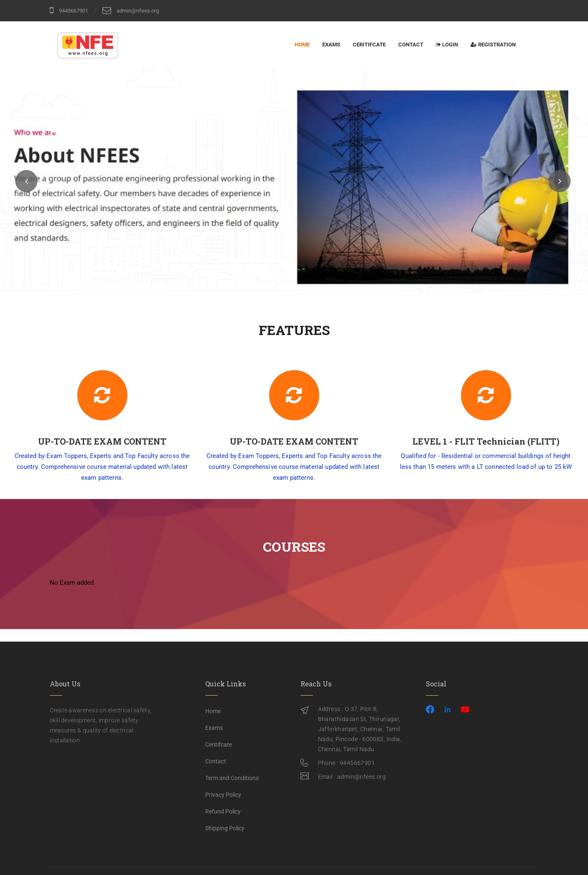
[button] (27, 181)
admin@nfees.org (131, 10)
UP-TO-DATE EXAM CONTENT (111, 441)
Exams (331, 45)
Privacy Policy (223, 795)
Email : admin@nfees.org (352, 777)
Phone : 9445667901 (347, 763)
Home (302, 45)
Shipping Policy (225, 828)
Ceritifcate (369, 45)
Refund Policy (223, 811)
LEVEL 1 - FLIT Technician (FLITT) (495, 441)
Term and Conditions (232, 778)
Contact (411, 45)
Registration (493, 45)
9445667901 (69, 10)
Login (447, 45)
